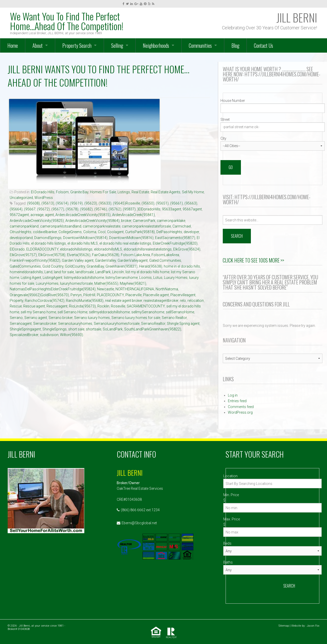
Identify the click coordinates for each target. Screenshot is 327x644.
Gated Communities (165, 260)
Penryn (76, 295)
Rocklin (103, 306)
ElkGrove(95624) (187, 249)
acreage (37, 215)
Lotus (158, 278)
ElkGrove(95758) (52, 255)
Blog (235, 45)
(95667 (30, 209)
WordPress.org (240, 412)
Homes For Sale (103, 192)
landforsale (85, 272)
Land (48, 272)
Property (16, 301)
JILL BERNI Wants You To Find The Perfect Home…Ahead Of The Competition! (98, 76)
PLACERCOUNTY (110, 295)
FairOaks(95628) (106, 255)
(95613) (48, 203)
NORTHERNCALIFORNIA (135, 289)
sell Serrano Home (72, 312)
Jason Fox (313, 626)
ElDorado (17, 249)
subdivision (49, 335)
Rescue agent (34, 306)
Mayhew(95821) (133, 283)
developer (191, 232)
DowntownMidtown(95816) (131, 238)
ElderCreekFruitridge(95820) (175, 243)
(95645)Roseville (126, 203)
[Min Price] (272, 508)
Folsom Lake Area (135, 255)
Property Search (77, 45)
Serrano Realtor (174, 318)
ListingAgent (52, 278)
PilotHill (89, 295)
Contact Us (264, 45)
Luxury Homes (176, 278)
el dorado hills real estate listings (125, 243)
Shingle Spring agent (183, 324)
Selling (117, 45)
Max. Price (232, 519)
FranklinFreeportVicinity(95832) (35, 260)
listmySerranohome (122, 278)
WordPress (44, 198)
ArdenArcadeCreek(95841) (133, 215)
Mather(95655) (106, 283)
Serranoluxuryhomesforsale (117, 324)
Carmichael (182, 226)
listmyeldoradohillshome (84, 278)
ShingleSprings (55, 329)
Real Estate (140, 192)
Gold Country (53, 266)
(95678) (72, 209)
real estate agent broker (124, 301)
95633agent (172, 209)
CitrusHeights (21, 232)
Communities (200, 45)
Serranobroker (45, 324)
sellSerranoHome (180, 312)
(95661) (177, 203)
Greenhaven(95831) (121, 266)
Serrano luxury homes (92, 318)
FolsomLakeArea (165, 255)
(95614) (62, 203)
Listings (124, 192)
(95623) (91, 203)
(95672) (43, 209)
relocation (196, 301)
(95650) (148, 203)
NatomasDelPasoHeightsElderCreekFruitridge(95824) (53, 289)
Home (13, 45)
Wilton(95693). (72, 335)
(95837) (129, 209)
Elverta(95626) (79, 255)
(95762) (115, 209)
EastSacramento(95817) (175, 238)
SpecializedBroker (24, 335)
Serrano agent (36, 318)
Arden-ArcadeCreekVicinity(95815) (83, 215)
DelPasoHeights (169, 232)
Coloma (90, 232)
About (38, 45)
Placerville (133, 295)
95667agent (192, 209)
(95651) (162, 203)
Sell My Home (193, 192)
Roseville (118, 306)
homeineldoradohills (26, 272)
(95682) (86, 209)
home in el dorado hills (182, 266)
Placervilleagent (183, 295)
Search (289, 586)
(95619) (76, 203)
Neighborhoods (156, 45)
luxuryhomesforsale (76, 283)
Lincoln (118, 272)
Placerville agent (156, 295)
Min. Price (231, 495)
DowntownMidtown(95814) (85, 238)
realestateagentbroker (161, 301)
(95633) (105, 203)
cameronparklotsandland (61, 226)
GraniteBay (95, 266)
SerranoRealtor (153, 324)
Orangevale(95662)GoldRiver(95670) (39, 295)
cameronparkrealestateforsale (146, 226)
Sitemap (284, 626)
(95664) (16, 209)
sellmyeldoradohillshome (109, 312)
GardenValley (106, 260)
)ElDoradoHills (149, 209)
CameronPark (144, 221)
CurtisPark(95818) (140, 232)
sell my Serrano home (38, 312)
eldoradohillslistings (76, 249)
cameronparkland (24, 226)
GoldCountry (75, 266)
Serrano (16, 318)
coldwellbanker (45, 232)
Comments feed (241, 407)
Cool (102, 232)
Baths (228, 562)
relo (183, 301)
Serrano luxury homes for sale (136, 318)
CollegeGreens (70, 232)
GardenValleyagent (133, 260)
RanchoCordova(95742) (45, 301)
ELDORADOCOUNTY (42, 249)
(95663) (191, 203)
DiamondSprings (48, 238)
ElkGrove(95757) (23, 255)
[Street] (273, 127)
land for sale (64, 272)
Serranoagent (21, 324)
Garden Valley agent (78, 260)
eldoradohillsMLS (108, 249)
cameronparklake (171, 221)
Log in (233, 395)
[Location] (272, 484)
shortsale (94, 329)
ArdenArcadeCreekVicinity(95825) (37, 221)
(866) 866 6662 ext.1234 (140, 510)
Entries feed (237, 401)
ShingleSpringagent (25, 329)
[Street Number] (273, 108)
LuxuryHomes (47, 283)
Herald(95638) (151, 266)
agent (49, 215)
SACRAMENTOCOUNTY (146, 306)
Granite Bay (79, 192)
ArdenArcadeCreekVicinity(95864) (92, 221)
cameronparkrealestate (102, 226)
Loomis (145, 278)
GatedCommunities (25, 266)
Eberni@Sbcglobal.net (139, 523)
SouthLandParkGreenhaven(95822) (153, 329)
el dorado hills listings (49, 243)
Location (230, 476)
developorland (21, 238)
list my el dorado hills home (147, 272)
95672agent (19, 215)
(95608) (33, 203)
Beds (227, 543)
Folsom (62, 192)
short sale (76, 329)
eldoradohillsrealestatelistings (148, 249)
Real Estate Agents (166, 192)
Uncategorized (21, 198)
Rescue (16, 306)
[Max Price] (272, 532)
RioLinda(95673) (82, 306)
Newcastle (106, 289)
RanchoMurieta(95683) (85, 301)
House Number (233, 101)
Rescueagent (57, 306)
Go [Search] (231, 167)
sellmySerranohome (148, 312)
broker (126, 221)
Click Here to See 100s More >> (253, 260)
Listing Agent (31, 278)
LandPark (103, 272)
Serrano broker (61, 318)
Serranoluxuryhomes (75, 324)
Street (225, 120)
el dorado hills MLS (83, 243)
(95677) (58, 209)
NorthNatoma (167, 289)
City (223, 138)
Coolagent (115, 232)
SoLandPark (113, 329)
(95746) (101, 209)
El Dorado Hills (43, 192)
